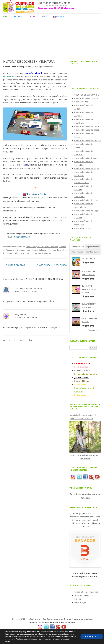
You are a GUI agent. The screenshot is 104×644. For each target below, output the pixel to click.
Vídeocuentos (77, 247)
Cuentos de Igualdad (34, 247)
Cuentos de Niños (51, 247)
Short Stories (59, 17)
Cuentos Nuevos (93, 252)
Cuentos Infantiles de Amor (86, 158)
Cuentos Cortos (81, 102)
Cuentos (32, 17)
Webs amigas (80, 602)
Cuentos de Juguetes (40, 250)
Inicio (6, 17)
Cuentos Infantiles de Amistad (87, 140)
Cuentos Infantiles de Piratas (87, 200)
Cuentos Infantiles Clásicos (86, 98)
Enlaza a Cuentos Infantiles (86, 592)
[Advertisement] (52, 39)
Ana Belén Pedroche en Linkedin (84, 415)
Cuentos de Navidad (83, 228)
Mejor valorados (93, 247)
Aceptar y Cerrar (92, 636)
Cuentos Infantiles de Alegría (87, 211)
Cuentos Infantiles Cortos (54, 3)
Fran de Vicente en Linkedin (82, 419)
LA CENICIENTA (88, 258)
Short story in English (37, 194)
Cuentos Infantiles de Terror (87, 126)
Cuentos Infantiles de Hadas (87, 130)
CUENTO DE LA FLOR (14, 265)
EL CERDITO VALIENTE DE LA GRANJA (89, 289)
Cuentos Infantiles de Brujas (87, 168)
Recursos (18, 17)
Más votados (77, 252)
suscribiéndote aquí (21, 237)
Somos (44, 17)
